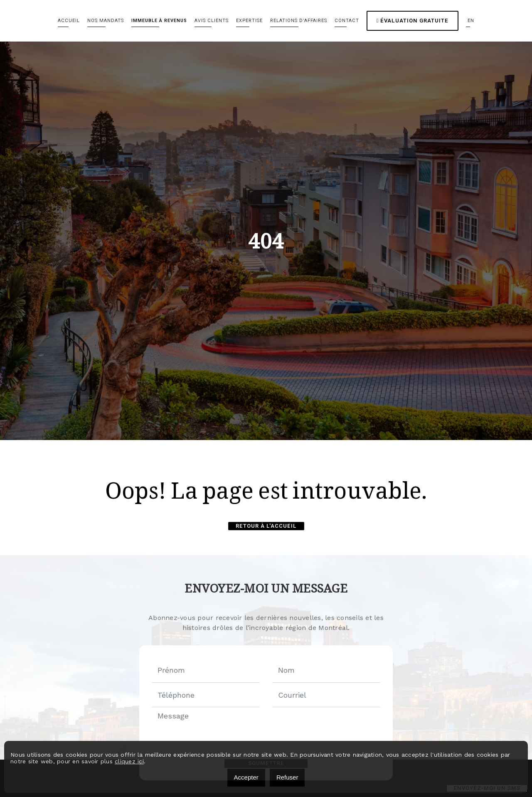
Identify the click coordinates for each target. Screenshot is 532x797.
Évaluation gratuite (413, 21)
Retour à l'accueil (266, 526)
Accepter (246, 777)
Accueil (69, 21)
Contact (347, 21)
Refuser (287, 777)
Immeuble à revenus (159, 21)
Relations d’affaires (299, 21)
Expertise (249, 21)
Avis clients (212, 21)
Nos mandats (106, 21)
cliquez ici (129, 761)
